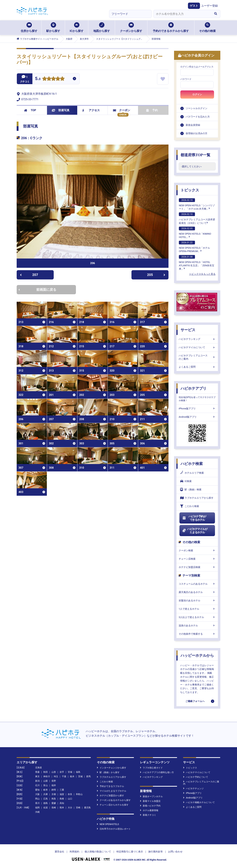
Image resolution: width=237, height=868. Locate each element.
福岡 (37, 808)
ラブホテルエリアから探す (197, 498)
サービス (188, 330)
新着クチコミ (148, 815)
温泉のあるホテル (197, 626)
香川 (37, 803)
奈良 (70, 794)
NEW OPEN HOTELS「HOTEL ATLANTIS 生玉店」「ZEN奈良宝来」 (197, 263)
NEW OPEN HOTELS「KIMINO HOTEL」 (195, 233)
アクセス (91, 110)
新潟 (37, 781)
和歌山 (79, 794)
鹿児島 (87, 808)
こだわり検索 (190, 506)
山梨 (46, 781)
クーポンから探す (131, 27)
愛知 (37, 790)
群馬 (89, 776)
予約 (152, 110)
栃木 (72, 776)
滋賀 (62, 794)
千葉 (64, 776)
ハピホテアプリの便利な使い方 (157, 772)
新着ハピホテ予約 (150, 806)
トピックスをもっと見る (202, 274)
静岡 (54, 790)
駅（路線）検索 (191, 490)
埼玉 (56, 776)
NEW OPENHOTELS (108, 824)
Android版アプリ (197, 417)
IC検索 (186, 481)
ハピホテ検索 (192, 464)
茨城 (80, 776)
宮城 (70, 772)
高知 (62, 803)
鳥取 (54, 799)
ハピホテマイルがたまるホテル (195, 531)
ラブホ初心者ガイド (151, 768)
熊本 (62, 808)
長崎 (54, 808)
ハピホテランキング (197, 339)
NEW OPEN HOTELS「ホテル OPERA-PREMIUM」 (194, 247)
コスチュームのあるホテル (197, 584)
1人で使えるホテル (197, 609)
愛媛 (54, 803)
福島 (78, 772)
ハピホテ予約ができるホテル (194, 518)
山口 (70, 799)
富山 (46, 785)
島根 (62, 799)
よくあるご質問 (197, 367)
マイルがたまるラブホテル (112, 791)
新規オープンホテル (151, 796)
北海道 (39, 768)
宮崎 (78, 808)
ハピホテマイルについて (197, 347)
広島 (46, 799)
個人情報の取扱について (98, 852)
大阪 (37, 794)
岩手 (62, 772)
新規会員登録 (193, 125)
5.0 (38, 79)
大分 (70, 808)
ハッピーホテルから (197, 655)
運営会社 (59, 852)
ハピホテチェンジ (193, 789)
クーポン (122, 110)
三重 (62, 790)
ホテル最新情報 (149, 810)
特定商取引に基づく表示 (130, 852)
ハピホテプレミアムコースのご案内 (197, 357)
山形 (54, 772)
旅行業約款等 (156, 852)
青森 (37, 772)
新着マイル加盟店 (150, 801)
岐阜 (46, 790)
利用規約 (74, 852)
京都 (54, 794)
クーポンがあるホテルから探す (114, 800)
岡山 (37, 799)
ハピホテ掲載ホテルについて (199, 802)
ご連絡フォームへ (195, 701)
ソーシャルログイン (197, 108)
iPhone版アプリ (197, 409)
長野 (54, 781)
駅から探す (53, 27)
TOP (30, 110)
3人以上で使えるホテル (197, 617)
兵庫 (46, 794)
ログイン (197, 94)
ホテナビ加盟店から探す (110, 796)
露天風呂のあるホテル (197, 592)
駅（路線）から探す (108, 772)
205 (156, 275)
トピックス (190, 190)
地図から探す (102, 27)
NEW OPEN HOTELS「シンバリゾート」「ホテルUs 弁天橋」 (197, 204)
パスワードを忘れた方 (198, 117)
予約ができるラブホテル (110, 786)
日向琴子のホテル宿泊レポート (114, 829)
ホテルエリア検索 (192, 473)
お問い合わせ (175, 852)
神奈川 (47, 776)
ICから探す (76, 27)
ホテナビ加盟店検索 (197, 567)
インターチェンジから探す (112, 768)
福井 (54, 785)
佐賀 (46, 808)
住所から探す (29, 27)
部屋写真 (61, 110)
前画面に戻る (37, 290)
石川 (37, 785)
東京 (37, 776)
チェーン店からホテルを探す (113, 805)
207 (29, 275)
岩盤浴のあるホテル (197, 601)
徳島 (46, 803)
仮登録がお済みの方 (197, 133)
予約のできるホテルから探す (171, 27)
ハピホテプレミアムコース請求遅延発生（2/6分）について (197, 218)
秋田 (46, 772)
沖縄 (37, 812)
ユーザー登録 (209, 6)
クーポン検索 (197, 550)
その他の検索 (207, 27)
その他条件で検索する (197, 634)
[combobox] (182, 14)
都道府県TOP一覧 (195, 155)
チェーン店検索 (197, 559)
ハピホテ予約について (196, 777)
